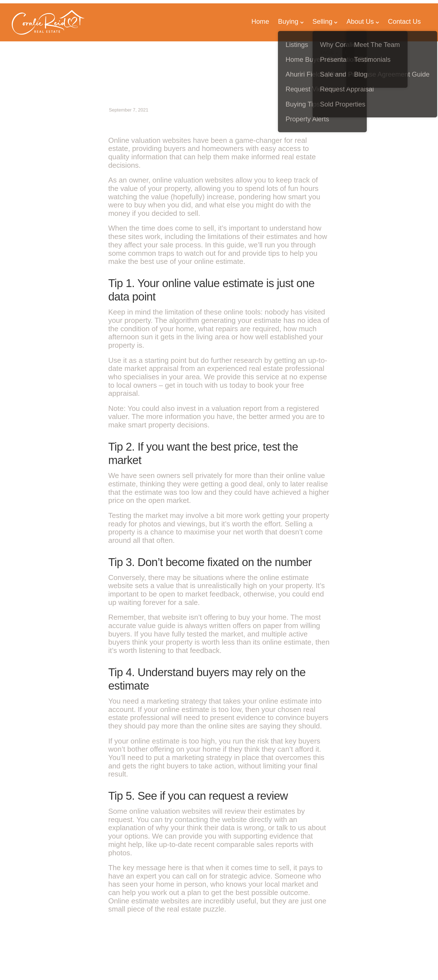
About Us (363, 21)
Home (260, 21)
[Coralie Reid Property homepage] (53, 22)
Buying (291, 21)
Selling (325, 21)
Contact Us (404, 21)
